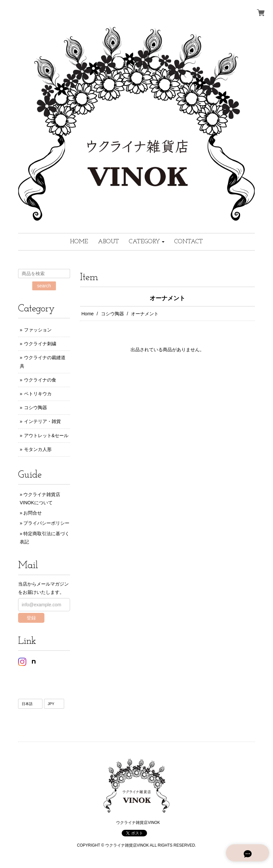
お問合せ (33, 513)
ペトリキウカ (38, 394)
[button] (147, 242)
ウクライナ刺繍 (40, 344)
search (44, 286)
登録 (31, 618)
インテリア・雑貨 (42, 421)
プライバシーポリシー (46, 523)
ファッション (38, 330)
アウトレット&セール (46, 435)
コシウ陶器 (112, 314)
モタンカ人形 (38, 449)
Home (88, 314)
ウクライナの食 (40, 380)
